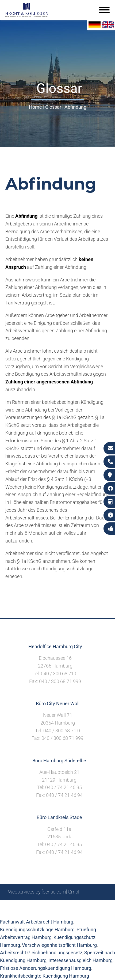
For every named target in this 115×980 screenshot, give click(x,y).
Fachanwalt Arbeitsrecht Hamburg (37, 922)
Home (35, 107)
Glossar (53, 107)
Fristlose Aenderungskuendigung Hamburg (46, 968)
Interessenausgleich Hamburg (80, 960)
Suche (49, 906)
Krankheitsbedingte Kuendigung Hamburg (45, 976)
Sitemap (31, 906)
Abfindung (75, 107)
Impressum (71, 906)
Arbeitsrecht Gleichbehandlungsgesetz (41, 953)
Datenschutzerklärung (53, 912)
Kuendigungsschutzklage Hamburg (37, 930)
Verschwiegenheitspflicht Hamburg (59, 945)
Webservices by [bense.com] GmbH (45, 892)
